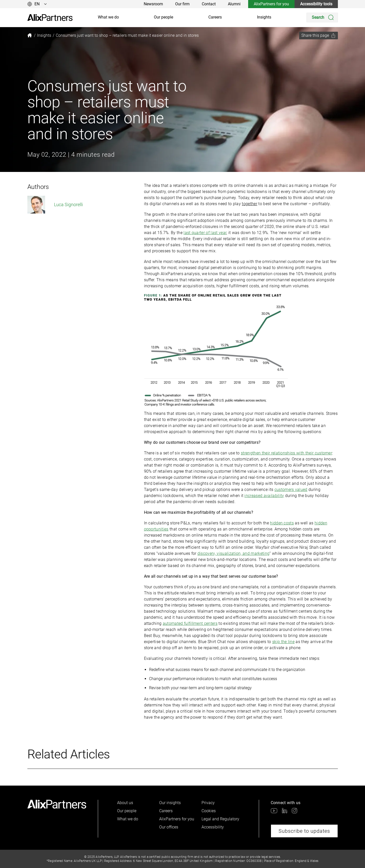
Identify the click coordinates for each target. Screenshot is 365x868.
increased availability (264, 496)
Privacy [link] (208, 803)
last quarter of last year (205, 233)
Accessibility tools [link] (316, 4)
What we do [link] (108, 17)
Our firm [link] (182, 4)
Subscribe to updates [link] (304, 831)
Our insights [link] (170, 803)
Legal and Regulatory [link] (220, 819)
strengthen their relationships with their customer (286, 453)
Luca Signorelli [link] (55, 205)
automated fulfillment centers (190, 623)
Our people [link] (163, 17)
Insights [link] (264, 17)
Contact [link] (209, 4)
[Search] (322, 17)
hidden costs (282, 523)
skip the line (283, 642)
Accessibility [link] (213, 827)
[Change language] (37, 4)
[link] (50, 18)
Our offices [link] (169, 827)
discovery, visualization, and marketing (233, 553)
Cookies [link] (209, 811)
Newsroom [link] (153, 4)
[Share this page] (318, 36)
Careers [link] (215, 17)
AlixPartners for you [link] (271, 4)
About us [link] (125, 803)
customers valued (291, 490)
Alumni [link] (234, 4)
